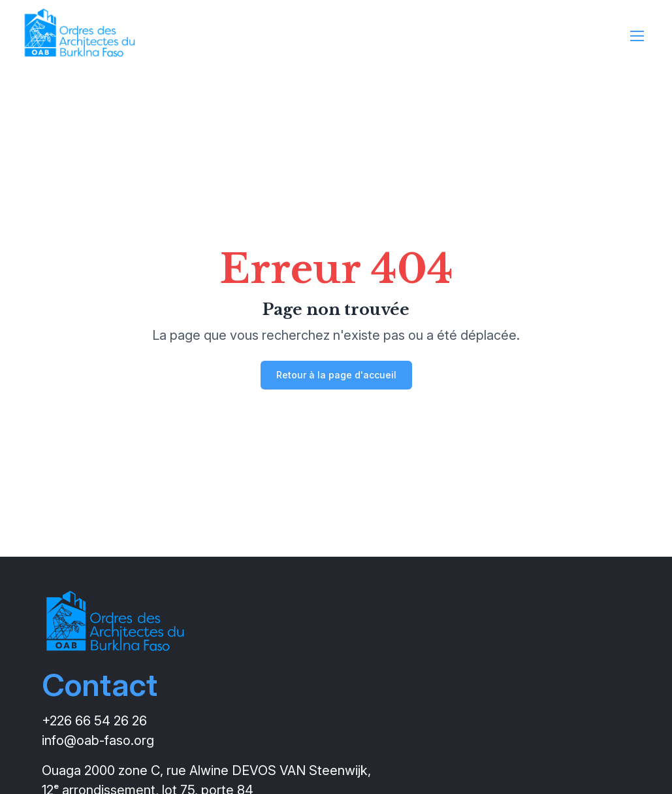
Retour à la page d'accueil (336, 375)
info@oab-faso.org (98, 740)
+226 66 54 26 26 (94, 721)
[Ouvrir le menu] (637, 40)
